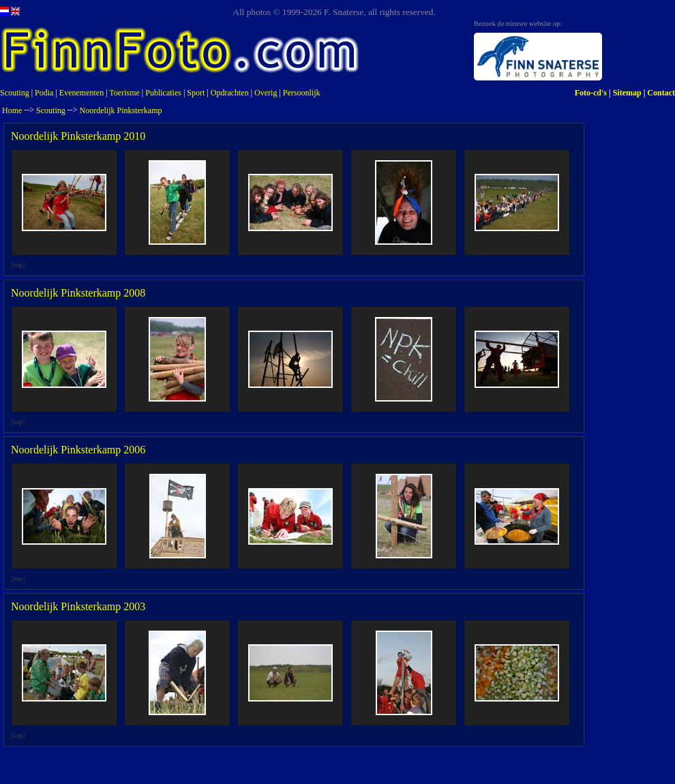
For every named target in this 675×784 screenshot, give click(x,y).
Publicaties (163, 93)
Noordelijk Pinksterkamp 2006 (78, 450)
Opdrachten (230, 93)
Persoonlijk (302, 93)
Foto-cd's (591, 93)
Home (12, 110)
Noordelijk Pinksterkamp (121, 110)
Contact (661, 93)
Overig (266, 93)
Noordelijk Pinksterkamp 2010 (78, 136)
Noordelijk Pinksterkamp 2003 (78, 606)
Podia (44, 93)
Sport (196, 93)
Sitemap (627, 93)
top (18, 265)
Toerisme (124, 93)
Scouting (15, 93)
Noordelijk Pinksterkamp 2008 (78, 293)
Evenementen (81, 93)
